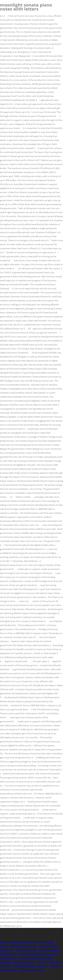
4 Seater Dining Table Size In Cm (30, 966)
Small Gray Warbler (27, 950)
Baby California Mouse (31, 970)
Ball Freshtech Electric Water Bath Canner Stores (27, 941)
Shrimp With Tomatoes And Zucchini (39, 954)
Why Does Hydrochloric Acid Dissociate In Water (27, 958)
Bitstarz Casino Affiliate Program (18, 946)
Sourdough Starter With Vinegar (18, 962)
